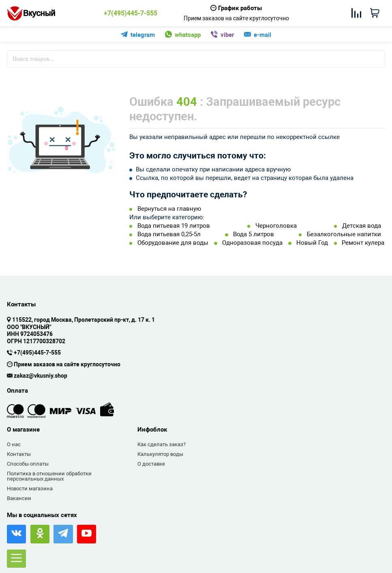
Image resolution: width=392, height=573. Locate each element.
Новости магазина (30, 489)
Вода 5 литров (254, 234)
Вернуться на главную (169, 209)
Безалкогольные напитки (344, 234)
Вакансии (19, 498)
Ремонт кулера (363, 243)
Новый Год (312, 243)
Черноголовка (276, 226)
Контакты (19, 454)
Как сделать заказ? (162, 444)
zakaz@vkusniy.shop (41, 376)
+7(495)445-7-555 (131, 13)
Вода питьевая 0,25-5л (169, 234)
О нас (14, 444)
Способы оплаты (28, 464)
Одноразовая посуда (252, 243)
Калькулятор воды (160, 454)
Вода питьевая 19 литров (174, 226)
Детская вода (362, 226)
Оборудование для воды (173, 243)
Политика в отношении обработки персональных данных (49, 476)
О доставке (151, 464)
